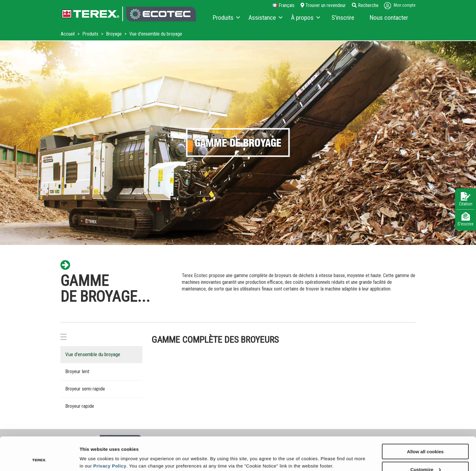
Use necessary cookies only (425, 456)
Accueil (68, 34)
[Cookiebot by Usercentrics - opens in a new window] (39, 459)
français (284, 5)
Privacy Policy (110, 434)
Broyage (114, 34)
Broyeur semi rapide (85, 389)
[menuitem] (226, 18)
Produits (91, 34)
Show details (94, 451)
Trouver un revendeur (323, 5)
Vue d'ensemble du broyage (93, 354)
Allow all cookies (425, 420)
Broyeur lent (77, 371)
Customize (426, 438)
